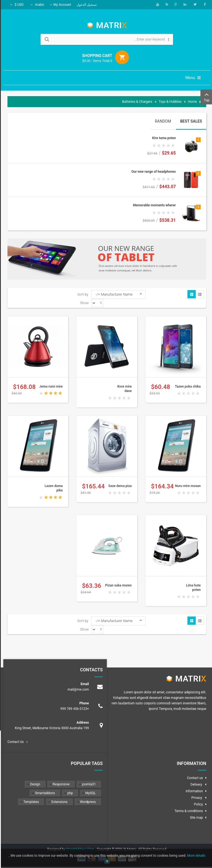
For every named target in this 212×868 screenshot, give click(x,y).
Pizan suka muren (118, 585)
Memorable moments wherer (154, 205)
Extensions (59, 802)
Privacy (196, 798)
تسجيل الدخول (86, 5)
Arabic (37, 5)
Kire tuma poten (163, 138)
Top (206, 97)
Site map (196, 818)
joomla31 (88, 784)
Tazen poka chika (187, 386)
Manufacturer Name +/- (113, 294)
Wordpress (87, 802)
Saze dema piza (119, 486)
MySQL (90, 793)
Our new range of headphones (153, 172)
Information (194, 791)
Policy (198, 804)
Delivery (196, 785)
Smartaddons (44, 793)
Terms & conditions (188, 811)
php (69, 793)
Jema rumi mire (50, 386)
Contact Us (15, 742)
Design (34, 784)
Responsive (60, 784)
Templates (30, 802)
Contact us (194, 778)
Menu (192, 78)
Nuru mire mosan (187, 486)
